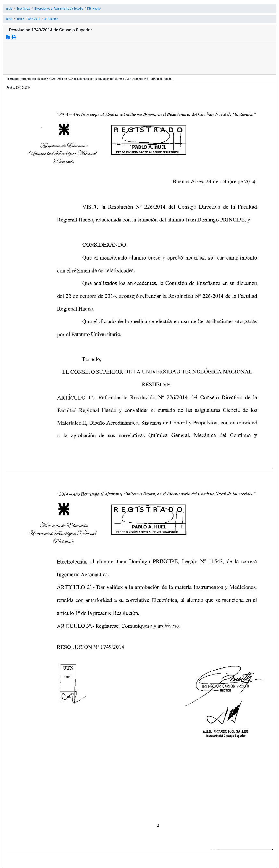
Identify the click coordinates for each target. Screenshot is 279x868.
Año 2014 (34, 19)
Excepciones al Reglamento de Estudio (59, 9)
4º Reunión (51, 19)
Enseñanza (23, 9)
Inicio (9, 9)
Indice (20, 19)
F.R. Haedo (94, 9)
